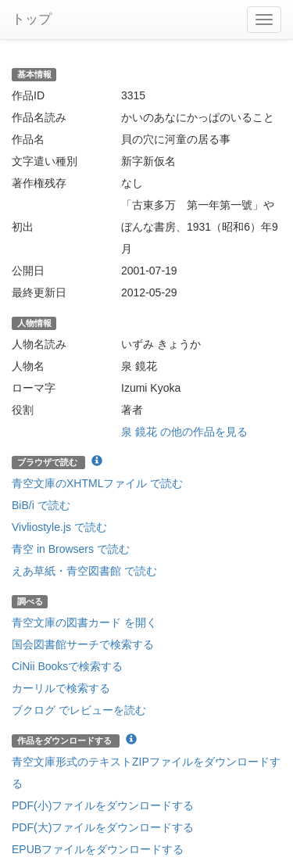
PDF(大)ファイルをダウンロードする (103, 827)
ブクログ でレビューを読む (79, 710)
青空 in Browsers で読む (71, 549)
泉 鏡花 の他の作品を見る (184, 432)
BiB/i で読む (41, 505)
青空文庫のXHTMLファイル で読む (97, 483)
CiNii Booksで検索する (67, 666)
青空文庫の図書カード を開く (84, 622)
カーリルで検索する (61, 688)
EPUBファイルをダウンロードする (98, 849)
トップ (32, 19)
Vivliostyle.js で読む (59, 527)
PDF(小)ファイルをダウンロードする (103, 805)
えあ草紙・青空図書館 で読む (84, 571)
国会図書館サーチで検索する (83, 644)
